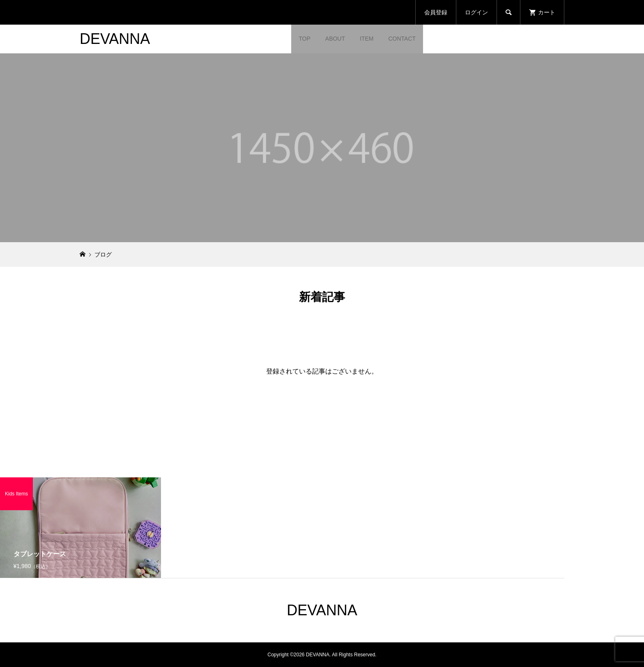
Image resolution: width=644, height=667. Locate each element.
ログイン (476, 12)
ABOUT (335, 39)
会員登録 (436, 12)
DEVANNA (115, 39)
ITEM (367, 39)
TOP (305, 39)
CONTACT (402, 39)
